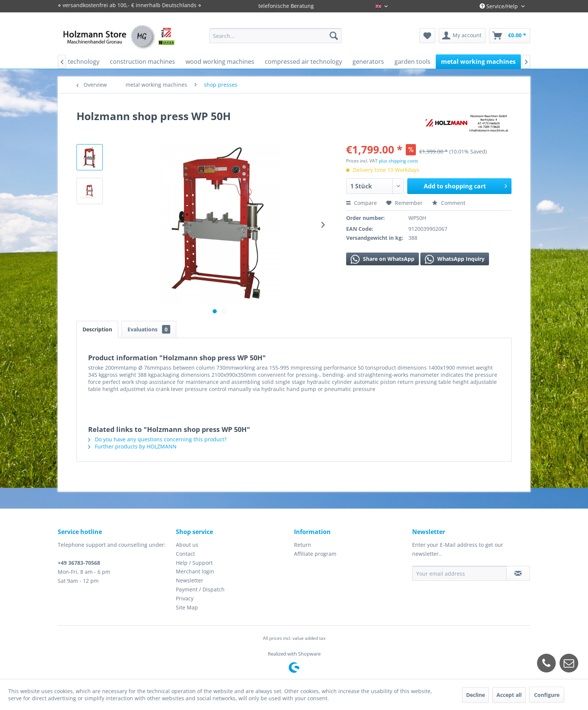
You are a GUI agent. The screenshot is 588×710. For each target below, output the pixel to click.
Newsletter (190, 580)
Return (303, 545)
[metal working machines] (478, 62)
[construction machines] (142, 62)
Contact (185, 554)
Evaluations (149, 329)
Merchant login (195, 571)
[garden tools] (412, 62)
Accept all (509, 695)
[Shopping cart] (510, 36)
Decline (475, 695)
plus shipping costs (398, 161)
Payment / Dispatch (200, 589)
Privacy (185, 598)
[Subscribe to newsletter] (518, 573)
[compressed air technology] (303, 62)
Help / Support (194, 563)
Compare (361, 203)
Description (97, 329)
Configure (547, 695)
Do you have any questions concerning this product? (157, 439)
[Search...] (275, 36)
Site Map (187, 607)
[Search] (334, 36)
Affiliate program (315, 554)
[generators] (368, 62)
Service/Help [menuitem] (499, 6)
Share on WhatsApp (382, 259)
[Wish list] (427, 36)
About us (187, 545)
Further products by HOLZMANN (132, 446)
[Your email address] (459, 573)
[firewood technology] (70, 62)
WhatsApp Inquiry (455, 259)
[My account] (462, 36)
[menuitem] (275, 36)
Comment (449, 203)
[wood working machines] (220, 62)
